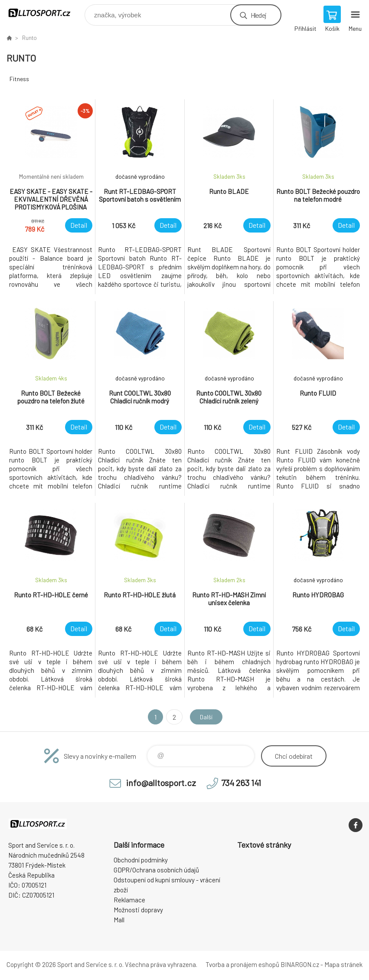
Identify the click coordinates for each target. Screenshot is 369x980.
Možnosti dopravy (138, 910)
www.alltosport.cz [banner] (45, 13)
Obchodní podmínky (141, 860)
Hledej (258, 15)
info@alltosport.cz (161, 783)
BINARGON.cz (300, 964)
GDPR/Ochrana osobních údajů (156, 870)
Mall (119, 920)
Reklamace (129, 900)
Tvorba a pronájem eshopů (242, 964)
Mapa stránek (343, 964)
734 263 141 (241, 783)
